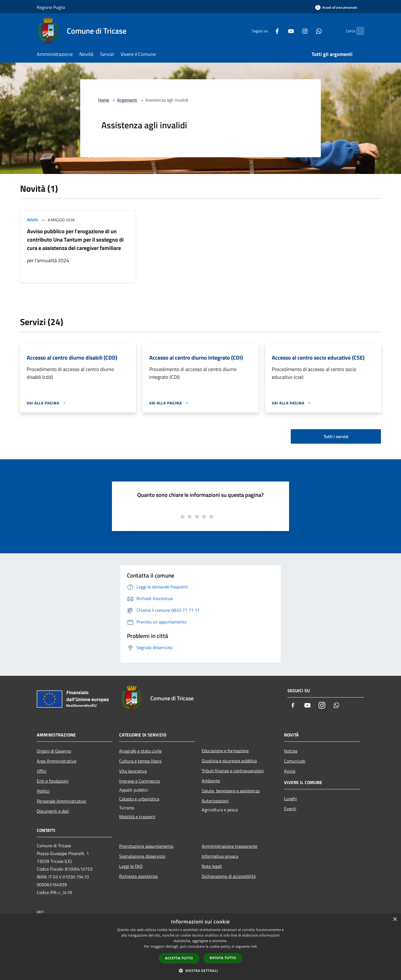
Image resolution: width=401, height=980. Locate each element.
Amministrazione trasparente (229, 846)
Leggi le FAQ (131, 866)
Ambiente (211, 781)
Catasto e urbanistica (139, 799)
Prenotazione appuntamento (146, 846)
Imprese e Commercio (140, 781)
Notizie (291, 751)
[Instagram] (294, 31)
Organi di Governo (54, 751)
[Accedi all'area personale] (336, 7)
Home (104, 100)
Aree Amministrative (57, 761)
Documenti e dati (53, 811)
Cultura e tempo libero (140, 761)
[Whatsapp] (308, 31)
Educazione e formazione (225, 751)
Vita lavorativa (133, 771)
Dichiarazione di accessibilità (229, 876)
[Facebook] (266, 31)
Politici (43, 791)
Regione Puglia (51, 7)
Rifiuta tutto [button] (223, 958)
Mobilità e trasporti (137, 817)
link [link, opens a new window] (254, 946)
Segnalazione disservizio (142, 856)
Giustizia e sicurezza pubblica (229, 761)
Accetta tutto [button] (179, 958)
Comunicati (295, 761)
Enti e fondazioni (53, 781)
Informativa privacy (220, 856)
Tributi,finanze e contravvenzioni (233, 771)
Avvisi (33, 220)
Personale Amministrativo (61, 801)
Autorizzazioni (215, 801)
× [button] (395, 919)
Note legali (212, 866)
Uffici (42, 771)
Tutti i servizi (336, 436)
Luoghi (290, 799)
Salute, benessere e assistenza (231, 791)
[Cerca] (358, 31)
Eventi (290, 809)
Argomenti (127, 100)
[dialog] (200, 947)
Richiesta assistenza (138, 876)
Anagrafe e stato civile (140, 751)
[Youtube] (280, 31)
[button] (200, 971)
